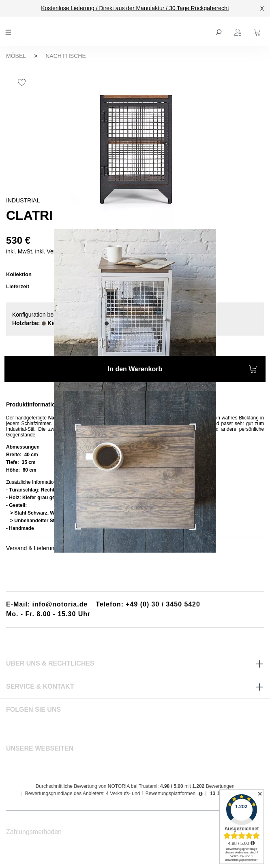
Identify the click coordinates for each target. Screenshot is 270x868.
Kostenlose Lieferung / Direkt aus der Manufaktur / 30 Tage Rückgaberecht (135, 8)
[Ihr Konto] (239, 31)
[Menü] (9, 31)
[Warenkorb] (258, 31)
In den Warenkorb (183, 370)
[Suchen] (219, 31)
